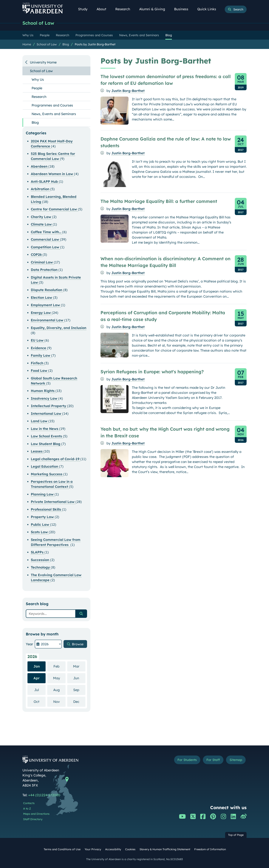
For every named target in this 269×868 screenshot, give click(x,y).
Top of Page (236, 835)
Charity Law (41, 217)
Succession (40, 560)
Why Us (38, 79)
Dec (79, 701)
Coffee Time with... (47, 232)
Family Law (41, 355)
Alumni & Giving (154, 9)
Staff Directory (33, 819)
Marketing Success (47, 474)
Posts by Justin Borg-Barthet (95, 44)
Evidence (39, 348)
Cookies (130, 849)
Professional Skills (46, 509)
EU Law (38, 340)
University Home (43, 62)
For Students (184, 760)
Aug (59, 690)
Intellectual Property (49, 406)
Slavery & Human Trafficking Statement (165, 849)
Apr (37, 678)
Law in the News (45, 429)
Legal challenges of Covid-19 (56, 459)
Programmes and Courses (52, 105)
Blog (66, 44)
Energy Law (41, 313)
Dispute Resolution (47, 290)
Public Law (40, 525)
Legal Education (45, 466)
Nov (59, 701)
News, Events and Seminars (54, 114)
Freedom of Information (210, 849)
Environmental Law (48, 320)
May (59, 678)
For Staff (211, 760)
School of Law (39, 23)
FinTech (38, 363)
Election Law (42, 298)
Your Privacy (93, 849)
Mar (79, 666)
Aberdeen (40, 166)
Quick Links (209, 9)
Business (183, 9)
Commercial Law (45, 239)
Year (29, 644)
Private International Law (53, 502)
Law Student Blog (46, 444)
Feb (59, 666)
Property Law (43, 517)
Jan (37, 666)
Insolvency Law (45, 398)
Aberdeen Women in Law (52, 174)
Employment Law (46, 305)
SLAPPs (38, 552)
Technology (41, 567)
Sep (79, 690)
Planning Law (43, 494)
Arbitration (41, 189)
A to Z (27, 809)
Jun (79, 678)
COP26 (37, 255)
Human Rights (43, 391)
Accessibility (113, 849)
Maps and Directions (36, 814)
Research (125, 9)
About (103, 9)
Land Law (40, 421)
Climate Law (42, 224)
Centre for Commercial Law (54, 209)
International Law (47, 414)
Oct (40, 701)
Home (27, 44)
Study (85, 9)
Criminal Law (42, 262)
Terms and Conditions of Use (62, 849)
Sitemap (235, 760)
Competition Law (45, 247)
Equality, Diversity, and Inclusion (59, 328)
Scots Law (40, 532)
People (37, 88)
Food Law (40, 371)
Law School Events (47, 436)
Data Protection (45, 270)
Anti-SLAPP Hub (45, 182)
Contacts (29, 803)
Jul (40, 690)
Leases (37, 451)
